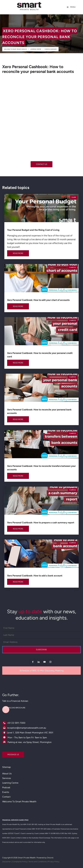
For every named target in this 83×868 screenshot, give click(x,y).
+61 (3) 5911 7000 (16, 723)
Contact (6, 797)
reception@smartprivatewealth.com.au (27, 728)
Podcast (6, 787)
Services (7, 778)
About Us (7, 774)
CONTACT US (42, 163)
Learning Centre (36, 49)
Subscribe (41, 650)
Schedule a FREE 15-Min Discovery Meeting (41, 671)
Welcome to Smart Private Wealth (16, 49)
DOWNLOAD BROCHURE (13, 707)
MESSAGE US (8, 753)
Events (6, 792)
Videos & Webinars (51, 49)
